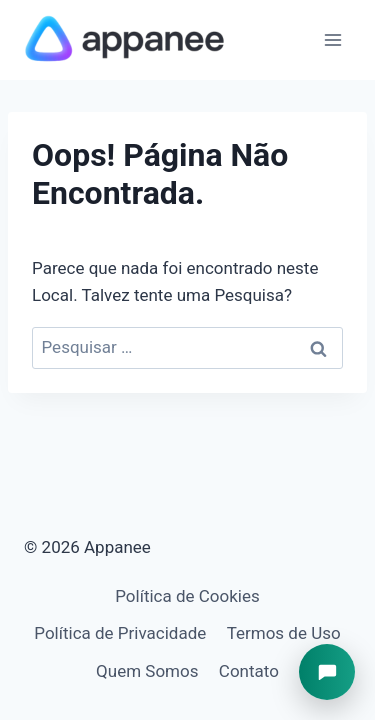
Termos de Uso (284, 633)
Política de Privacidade (120, 633)
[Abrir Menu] (332, 39)
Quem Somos (147, 671)
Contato (249, 671)
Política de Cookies (187, 596)
